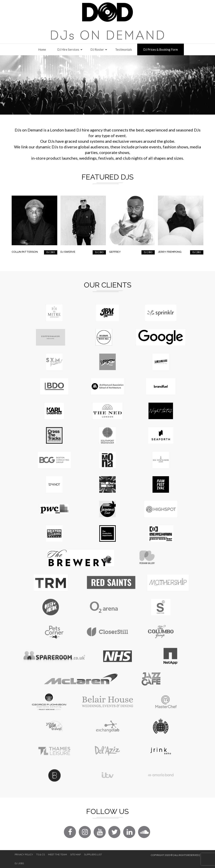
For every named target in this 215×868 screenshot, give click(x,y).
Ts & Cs (40, 855)
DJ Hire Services (68, 49)
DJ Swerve (68, 252)
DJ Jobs (19, 863)
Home (42, 49)
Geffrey (115, 252)
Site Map (75, 855)
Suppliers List (93, 855)
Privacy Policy (24, 855)
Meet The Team (57, 855)
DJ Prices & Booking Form (161, 49)
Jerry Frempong (170, 252)
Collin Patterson (25, 252)
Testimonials (124, 49)
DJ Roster (97, 49)
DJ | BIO (51, 252)
